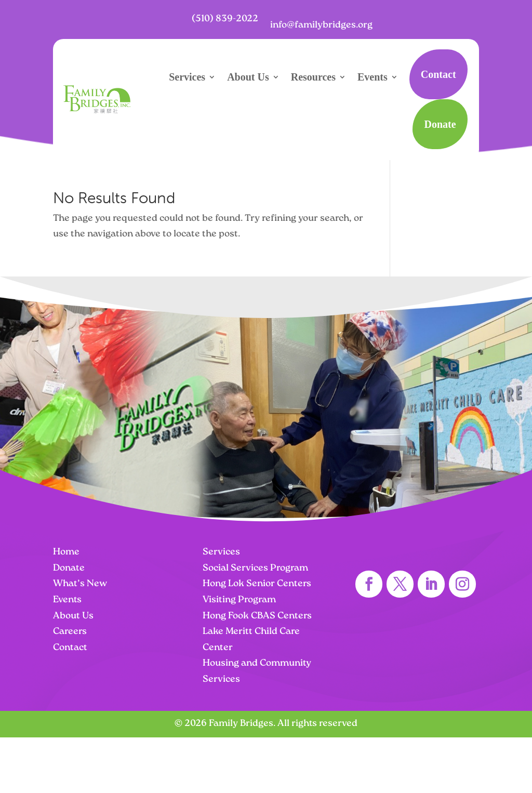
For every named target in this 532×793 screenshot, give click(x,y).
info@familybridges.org (321, 25)
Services (187, 77)
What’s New (80, 584)
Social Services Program (255, 568)
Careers (70, 632)
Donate (440, 124)
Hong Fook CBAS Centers (257, 616)
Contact (438, 74)
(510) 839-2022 (225, 19)
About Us (248, 77)
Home (66, 552)
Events (373, 77)
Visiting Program (239, 600)
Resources (313, 77)
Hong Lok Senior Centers (257, 584)
